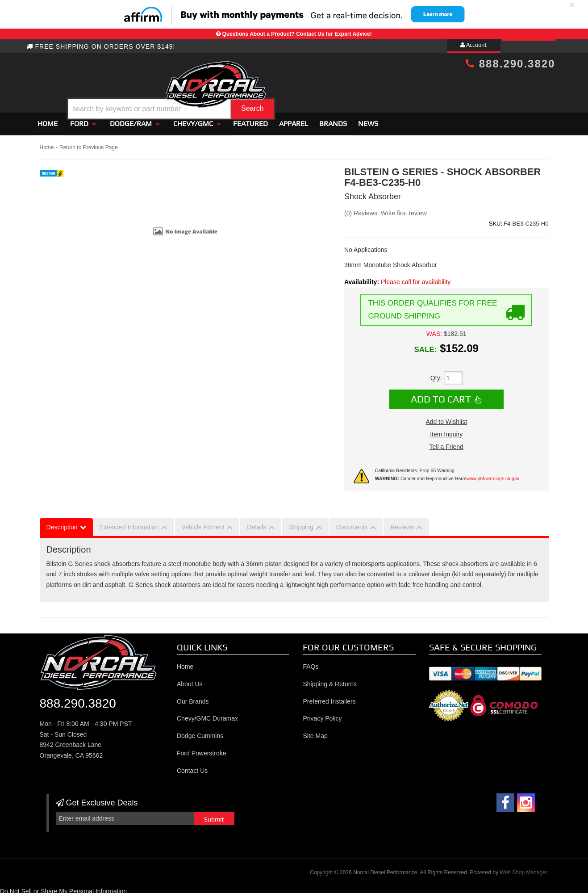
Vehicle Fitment (203, 523)
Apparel (294, 119)
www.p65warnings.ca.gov (493, 474)
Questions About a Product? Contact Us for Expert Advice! (297, 34)
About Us (190, 680)
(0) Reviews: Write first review (386, 209)
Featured (250, 119)
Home (48, 119)
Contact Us (192, 767)
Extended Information (129, 523)
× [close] (572, 5)
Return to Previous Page (89, 143)
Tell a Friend (446, 443)
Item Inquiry (446, 430)
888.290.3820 (510, 64)
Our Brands (193, 697)
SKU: (496, 220)
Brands (333, 119)
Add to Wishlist (446, 418)
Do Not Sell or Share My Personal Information (63, 887)
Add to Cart (441, 395)
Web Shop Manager (523, 869)
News (368, 119)
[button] (301, 86)
